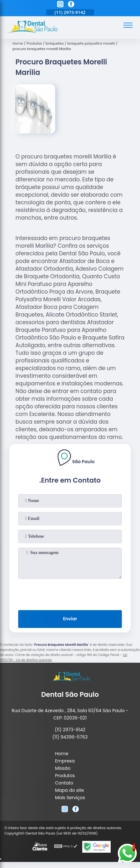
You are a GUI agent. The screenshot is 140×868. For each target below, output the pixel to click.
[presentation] (70, 593)
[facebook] (71, 5)
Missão (63, 768)
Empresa (65, 761)
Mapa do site (69, 790)
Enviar (70, 619)
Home (62, 754)
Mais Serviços (70, 798)
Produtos (65, 776)
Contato (64, 783)
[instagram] (60, 5)
